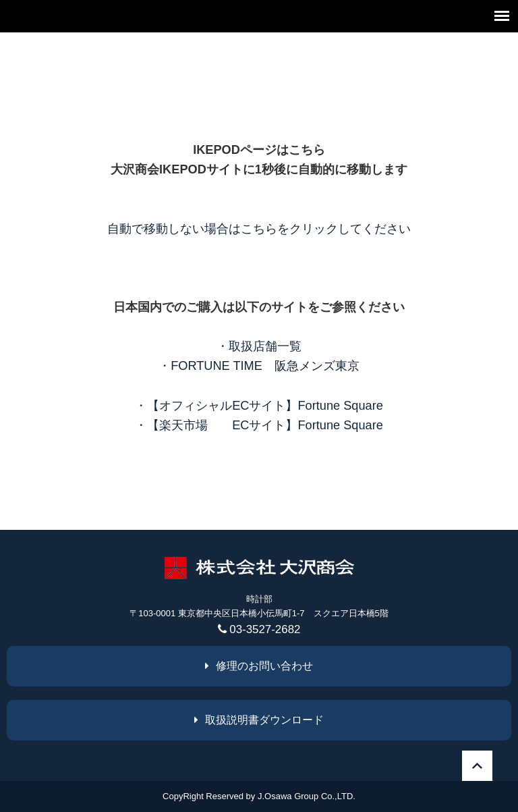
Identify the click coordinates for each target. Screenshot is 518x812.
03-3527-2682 (259, 629)
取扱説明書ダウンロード (259, 720)
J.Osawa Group (288, 796)
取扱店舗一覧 (265, 346)
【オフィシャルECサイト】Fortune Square (265, 406)
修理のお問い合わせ (259, 666)
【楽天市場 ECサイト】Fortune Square (265, 425)
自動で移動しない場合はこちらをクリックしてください (259, 229)
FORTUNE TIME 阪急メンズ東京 (265, 366)
